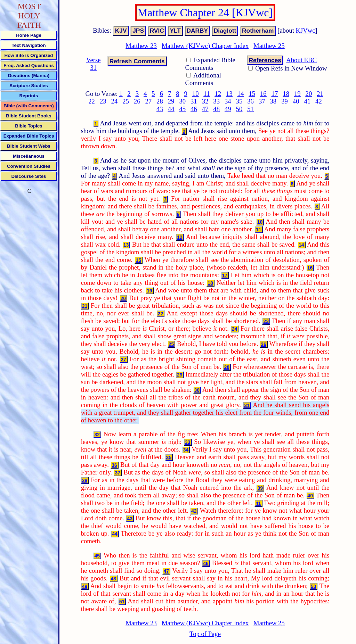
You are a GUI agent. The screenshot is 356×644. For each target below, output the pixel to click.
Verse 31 (93, 64)
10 (196, 94)
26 (137, 101)
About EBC (301, 60)
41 (307, 101)
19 (297, 94)
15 (252, 94)
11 (207, 94)
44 (171, 109)
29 (171, 101)
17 (275, 94)
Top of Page (205, 634)
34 (228, 101)
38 (273, 101)
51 (250, 109)
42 (319, 101)
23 (103, 101)
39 (285, 101)
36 (250, 101)
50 (239, 109)
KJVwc (306, 30)
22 (92, 101)
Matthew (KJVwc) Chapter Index (205, 46)
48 (216, 109)
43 (160, 109)
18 (286, 94)
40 (296, 101)
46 (194, 109)
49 (228, 109)
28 (160, 101)
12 (218, 94)
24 (115, 101)
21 (320, 94)
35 (239, 101)
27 (148, 101)
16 (263, 94)
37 (262, 101)
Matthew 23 (141, 46)
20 (309, 94)
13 (229, 94)
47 (205, 109)
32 (205, 101)
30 (182, 101)
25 (126, 101)
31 (194, 101)
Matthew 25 (269, 46)
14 (241, 94)
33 (216, 101)
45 (182, 109)
